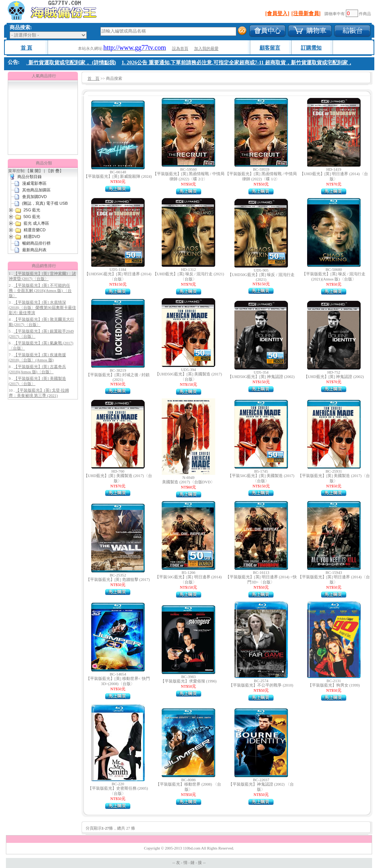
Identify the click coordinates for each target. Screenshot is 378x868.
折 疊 (55, 171)
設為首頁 (180, 49)
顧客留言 (270, 48)
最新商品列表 (34, 250)
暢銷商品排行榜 (36, 243)
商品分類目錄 (30, 177)
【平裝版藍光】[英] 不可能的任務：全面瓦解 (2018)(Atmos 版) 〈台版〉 (40, 291)
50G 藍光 (32, 217)
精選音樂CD (35, 230)
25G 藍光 (32, 210)
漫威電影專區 (34, 183)
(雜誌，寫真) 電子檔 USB (45, 203)
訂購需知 (311, 48)
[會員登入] (277, 13)
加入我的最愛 (206, 49)
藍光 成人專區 (36, 223)
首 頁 (27, 48)
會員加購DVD (35, 197)
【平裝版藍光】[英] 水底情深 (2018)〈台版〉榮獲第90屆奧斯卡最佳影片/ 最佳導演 (42, 308)
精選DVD (32, 236)
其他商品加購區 (36, 190)
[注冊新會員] (306, 13)
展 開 (34, 171)
